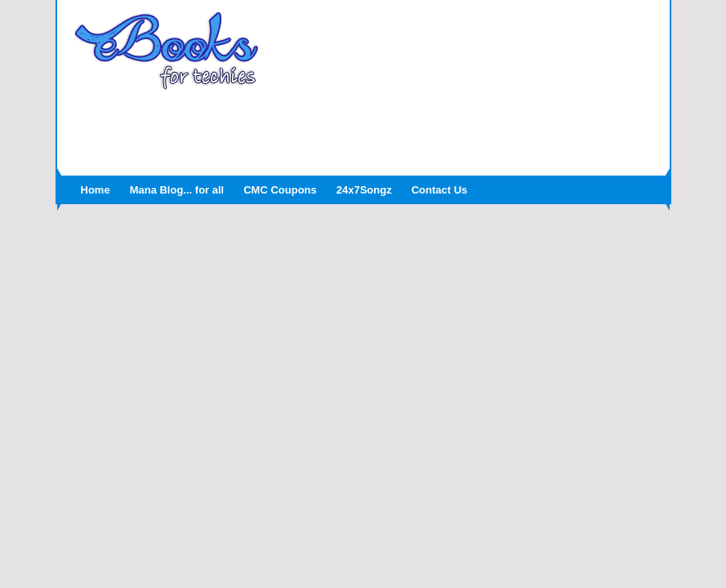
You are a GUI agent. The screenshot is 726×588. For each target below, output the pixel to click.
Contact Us (440, 190)
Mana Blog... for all (177, 190)
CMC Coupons (280, 190)
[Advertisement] (363, 128)
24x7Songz (364, 190)
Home (96, 190)
